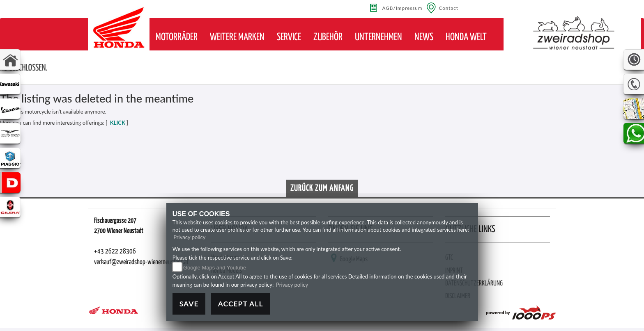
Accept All (241, 304)
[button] (177, 37)
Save (189, 304)
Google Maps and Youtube (215, 268)
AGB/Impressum (402, 8)
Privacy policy (189, 237)
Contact (448, 8)
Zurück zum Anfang (322, 188)
